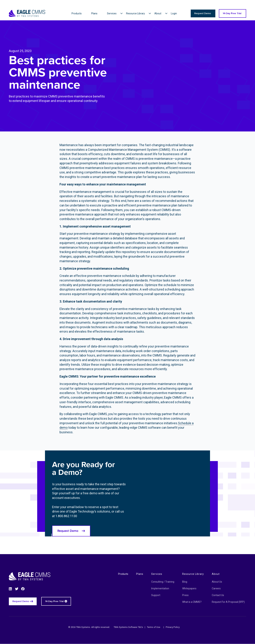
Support (156, 595)
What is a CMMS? (192, 602)
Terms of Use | (155, 627)
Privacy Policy (173, 627)
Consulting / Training (163, 582)
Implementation (160, 588)
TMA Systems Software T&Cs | (129, 627)
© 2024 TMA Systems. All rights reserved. (90, 627)
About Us (217, 582)
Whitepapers (189, 588)
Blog (185, 582)
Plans (140, 574)
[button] (117, 13)
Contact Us (218, 595)
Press (185, 595)
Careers (216, 588)
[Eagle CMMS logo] (27, 9)
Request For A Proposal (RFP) (228, 602)
